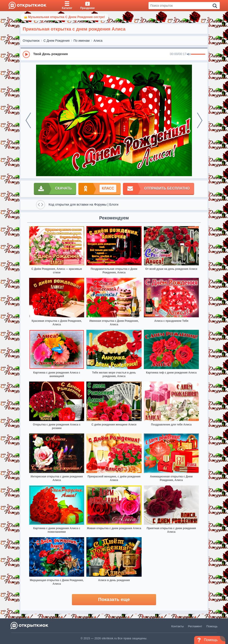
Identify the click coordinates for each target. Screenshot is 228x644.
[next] (200, 120)
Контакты (177, 626)
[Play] (26, 54)
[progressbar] (198, 54)
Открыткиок (31, 41)
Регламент (195, 626)
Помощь (212, 626)
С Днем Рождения (56, 41)
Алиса (98, 41)
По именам (81, 41)
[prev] (28, 120)
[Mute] (189, 54)
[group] (114, 54)
